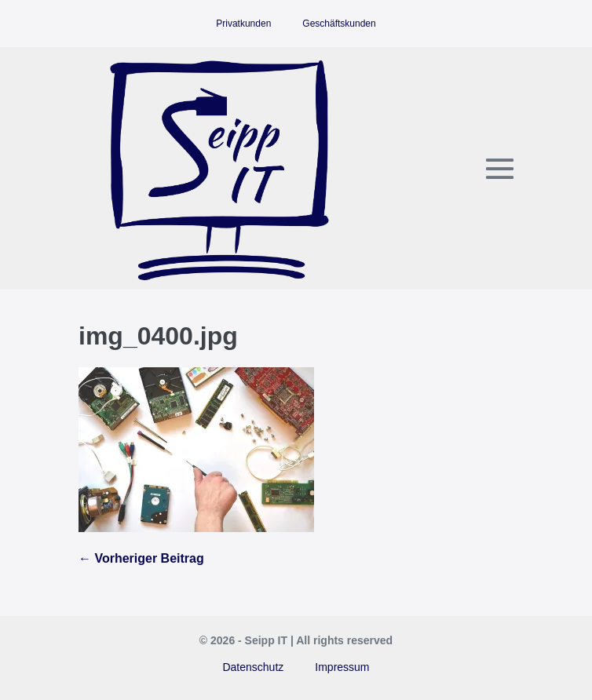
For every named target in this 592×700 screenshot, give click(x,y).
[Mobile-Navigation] (500, 168)
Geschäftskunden (339, 24)
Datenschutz (253, 667)
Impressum (342, 667)
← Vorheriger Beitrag (141, 558)
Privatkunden (243, 24)
